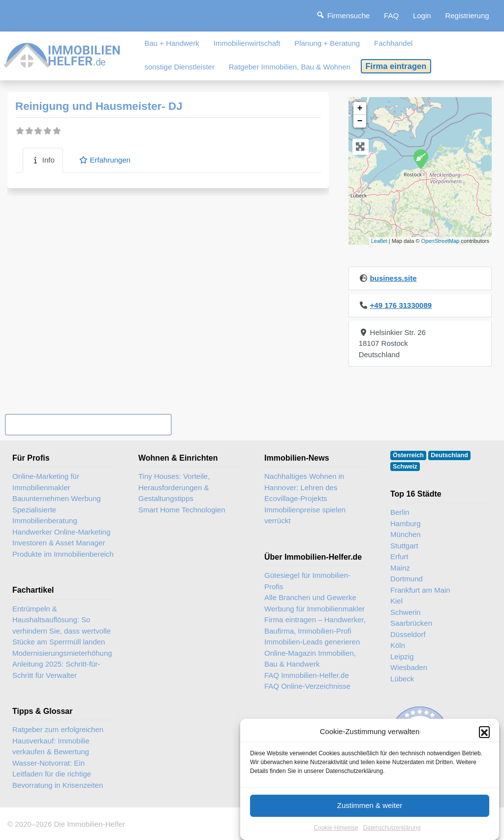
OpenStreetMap (441, 241)
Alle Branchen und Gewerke (310, 597)
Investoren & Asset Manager (59, 543)
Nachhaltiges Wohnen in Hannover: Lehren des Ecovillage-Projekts (304, 487)
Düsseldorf (408, 634)
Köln (398, 645)
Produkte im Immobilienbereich (63, 554)
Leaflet (379, 241)
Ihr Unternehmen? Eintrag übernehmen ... (88, 424)
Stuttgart (404, 546)
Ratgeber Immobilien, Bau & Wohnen (290, 67)
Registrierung (467, 16)
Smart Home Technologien (182, 510)
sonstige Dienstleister (179, 67)
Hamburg (406, 523)
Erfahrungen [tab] (105, 160)
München (406, 534)
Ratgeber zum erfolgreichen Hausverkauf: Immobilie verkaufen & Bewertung (58, 740)
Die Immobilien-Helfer (89, 824)
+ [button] (360, 108)
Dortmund (407, 579)
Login (422, 16)
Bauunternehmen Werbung (57, 498)
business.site (394, 278)
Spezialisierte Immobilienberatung (45, 515)
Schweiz (405, 467)
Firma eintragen (396, 66)
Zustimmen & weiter (370, 816)
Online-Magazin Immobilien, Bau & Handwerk (310, 659)
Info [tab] (43, 160)
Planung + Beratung (327, 43)
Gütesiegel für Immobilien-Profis (307, 581)
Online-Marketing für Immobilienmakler (46, 482)
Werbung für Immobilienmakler (315, 609)
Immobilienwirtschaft (247, 43)
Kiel (396, 601)
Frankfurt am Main (420, 590)
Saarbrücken (411, 623)
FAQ (391, 16)
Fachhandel (393, 43)
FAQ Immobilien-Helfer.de (307, 675)
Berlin (400, 512)
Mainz (400, 568)
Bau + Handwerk (172, 43)
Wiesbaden (409, 667)
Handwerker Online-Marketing (61, 532)
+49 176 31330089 (401, 305)
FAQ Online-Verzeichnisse (307, 686)
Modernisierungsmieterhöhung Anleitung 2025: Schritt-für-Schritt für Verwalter (62, 664)
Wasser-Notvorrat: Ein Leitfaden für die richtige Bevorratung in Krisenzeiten (58, 774)
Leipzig (402, 656)
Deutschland (449, 455)
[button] (484, 742)
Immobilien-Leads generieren (312, 642)
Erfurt (399, 556)
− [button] (360, 121)
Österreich (408, 455)
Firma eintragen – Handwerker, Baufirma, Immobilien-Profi (315, 625)
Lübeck (402, 679)
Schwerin (406, 612)
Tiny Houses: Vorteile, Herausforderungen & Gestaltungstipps (174, 487)
